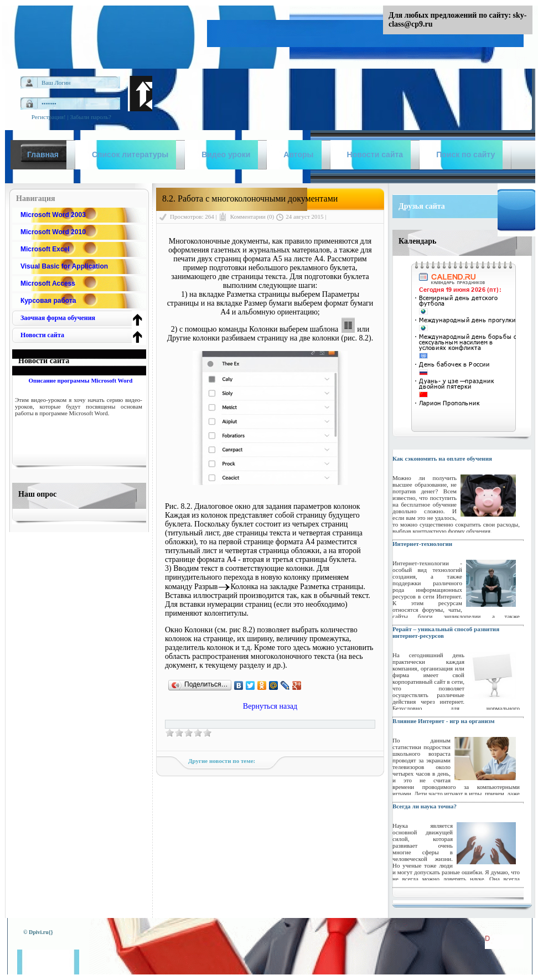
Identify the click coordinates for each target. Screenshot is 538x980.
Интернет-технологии (422, 544)
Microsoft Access (48, 283)
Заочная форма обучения (58, 318)
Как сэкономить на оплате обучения (442, 458)
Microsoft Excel (45, 249)
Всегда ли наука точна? (425, 806)
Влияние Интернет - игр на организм (444, 721)
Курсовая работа (48, 301)
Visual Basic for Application (64, 266)
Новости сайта (42, 335)
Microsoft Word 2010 (53, 232)
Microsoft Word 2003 (53, 215)
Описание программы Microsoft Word (80, 380)
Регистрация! (49, 117)
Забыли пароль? (90, 117)
